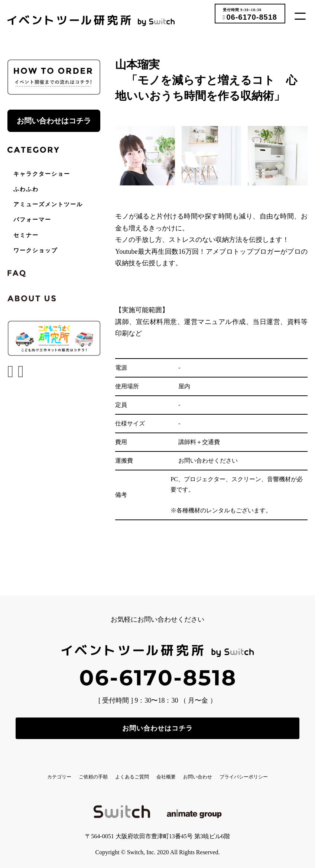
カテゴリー (51, 771)
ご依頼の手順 (103, 771)
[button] (303, 16)
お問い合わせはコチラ (54, 121)
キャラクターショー (42, 174)
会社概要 (212, 771)
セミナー (26, 235)
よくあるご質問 (160, 771)
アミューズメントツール (48, 204)
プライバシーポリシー (157, 777)
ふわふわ (26, 189)
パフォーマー (32, 220)
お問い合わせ (261, 771)
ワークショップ (35, 250)
